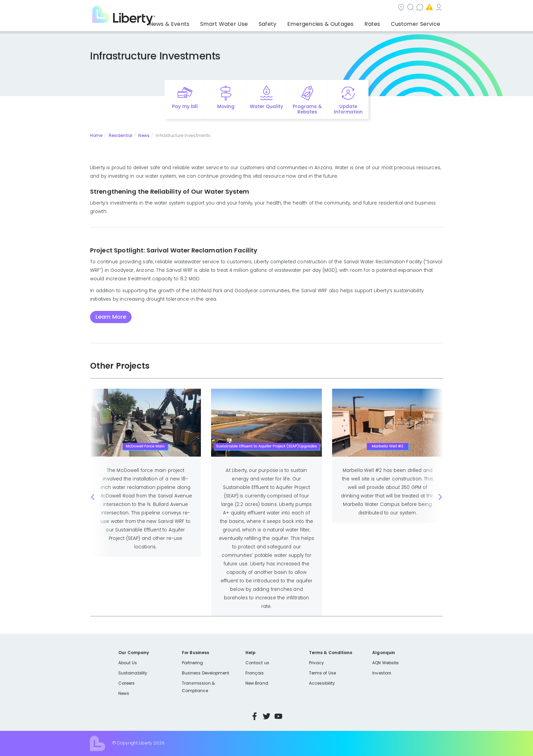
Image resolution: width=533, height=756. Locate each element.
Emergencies (385, 8)
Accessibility (322, 683)
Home (96, 135)
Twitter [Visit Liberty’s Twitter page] (266, 716)
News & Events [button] (198, 22)
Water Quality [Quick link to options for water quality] (266, 107)
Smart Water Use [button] (247, 22)
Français (255, 673)
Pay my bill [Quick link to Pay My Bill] (185, 107)
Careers (126, 683)
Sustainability (133, 673)
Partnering (193, 663)
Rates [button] (379, 22)
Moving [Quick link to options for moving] (226, 107)
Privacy (316, 663)
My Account (428, 8)
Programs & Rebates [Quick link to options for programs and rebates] (307, 109)
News (144, 135)
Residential (121, 135)
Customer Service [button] (418, 22)
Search (307, 8)
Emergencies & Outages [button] (333, 22)
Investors (382, 673)
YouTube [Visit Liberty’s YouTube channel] (278, 716)
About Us (128, 663)
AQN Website (385, 663)
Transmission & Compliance (198, 687)
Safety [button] (285, 22)
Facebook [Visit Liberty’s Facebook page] (255, 716)
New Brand (257, 683)
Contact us (343, 8)
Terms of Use (323, 673)
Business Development (206, 673)
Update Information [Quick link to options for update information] (348, 109)
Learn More (111, 317)
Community (271, 8)
